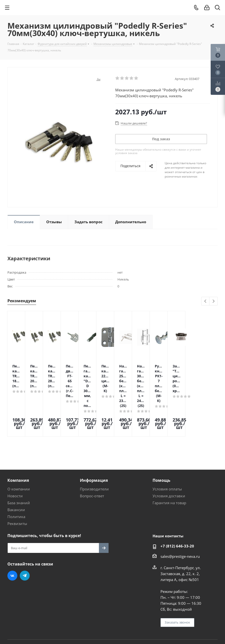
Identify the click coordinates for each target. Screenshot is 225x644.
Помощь (161, 443)
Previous (206, 301)
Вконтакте (12, 539)
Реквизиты (17, 486)
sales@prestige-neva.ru (180, 519)
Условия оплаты (167, 452)
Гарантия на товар (169, 466)
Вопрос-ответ (92, 459)
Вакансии (16, 473)
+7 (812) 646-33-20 (177, 509)
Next (214, 301)
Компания (18, 443)
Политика (16, 480)
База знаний (19, 466)
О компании (19, 452)
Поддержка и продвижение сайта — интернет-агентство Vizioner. (67, 614)
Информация (94, 443)
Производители (94, 452)
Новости (15, 459)
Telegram (25, 539)
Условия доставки (169, 459)
